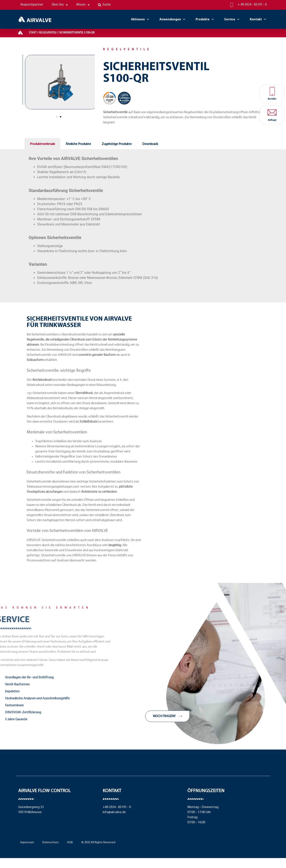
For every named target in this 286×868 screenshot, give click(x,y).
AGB (70, 842)
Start (33, 33)
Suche (104, 5)
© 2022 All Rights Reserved (98, 842)
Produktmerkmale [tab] (42, 144)
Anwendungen (172, 19)
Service (232, 19)
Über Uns (60, 5)
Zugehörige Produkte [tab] (117, 144)
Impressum (27, 842)
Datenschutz (50, 842)
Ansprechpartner (32, 5)
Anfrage (272, 120)
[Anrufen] (272, 91)
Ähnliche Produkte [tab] (78, 144)
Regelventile (48, 33)
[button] (57, 117)
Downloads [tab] (150, 144)
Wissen (83, 5)
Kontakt (258, 19)
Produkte (205, 19)
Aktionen (140, 19)
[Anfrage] (272, 113)
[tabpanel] (143, 220)
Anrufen (272, 99)
